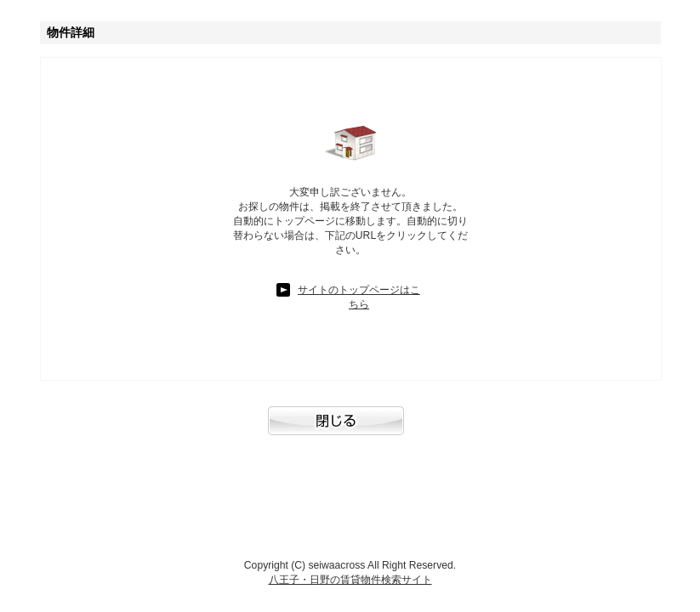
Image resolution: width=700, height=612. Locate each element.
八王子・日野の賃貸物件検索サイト (350, 580)
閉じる (350, 429)
